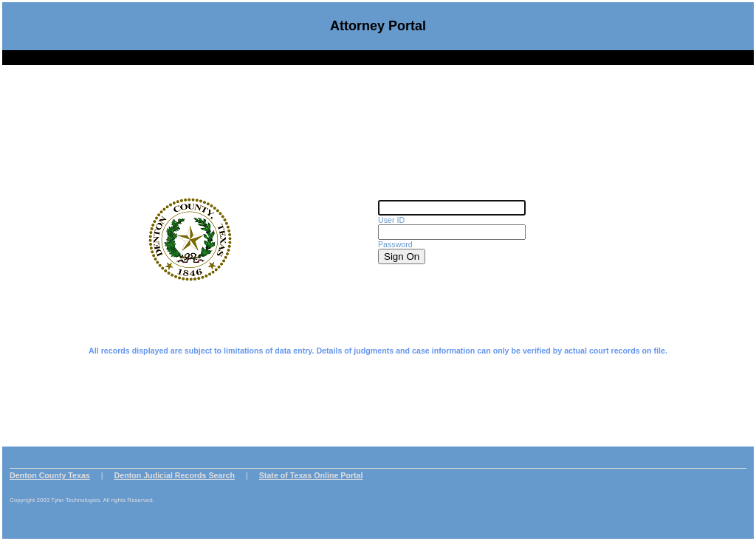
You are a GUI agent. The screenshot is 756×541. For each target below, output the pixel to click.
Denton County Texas (50, 466)
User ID (391, 216)
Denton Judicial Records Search (175, 466)
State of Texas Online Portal (311, 466)
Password (395, 240)
